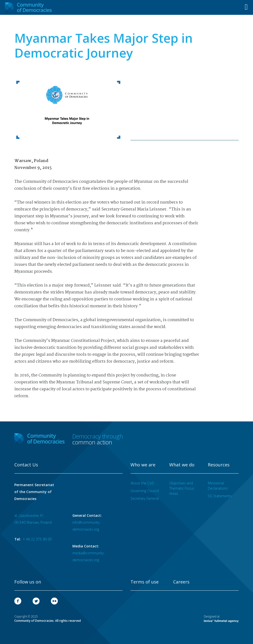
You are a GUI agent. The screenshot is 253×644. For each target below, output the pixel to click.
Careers (181, 582)
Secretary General (145, 498)
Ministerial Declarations (218, 486)
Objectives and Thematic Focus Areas (182, 488)
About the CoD (142, 483)
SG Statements (220, 496)
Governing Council (145, 491)
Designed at (221, 619)
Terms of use (145, 582)
